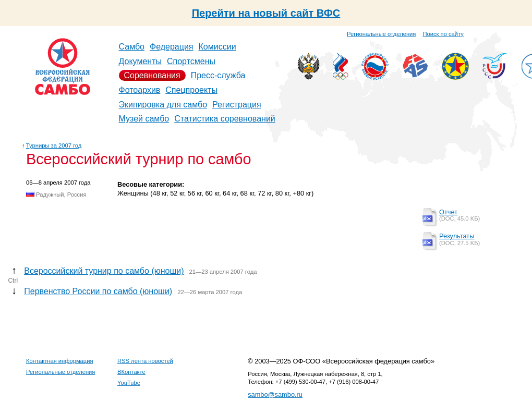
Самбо (132, 47)
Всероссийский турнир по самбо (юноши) (104, 271)
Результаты (457, 236)
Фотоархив (140, 90)
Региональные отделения (381, 34)
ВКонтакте (131, 372)
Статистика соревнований (225, 119)
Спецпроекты (191, 90)
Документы (140, 61)
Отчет (448, 212)
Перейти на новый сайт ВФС (266, 13)
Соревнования (152, 75)
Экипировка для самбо (163, 105)
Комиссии (217, 47)
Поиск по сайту (443, 34)
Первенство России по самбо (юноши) (98, 291)
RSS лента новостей (145, 361)
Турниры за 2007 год (54, 145)
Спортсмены (191, 61)
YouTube (129, 383)
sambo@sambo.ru (275, 394)
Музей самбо (144, 119)
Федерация (172, 47)
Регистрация (237, 105)
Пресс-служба (218, 75)
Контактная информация (60, 361)
